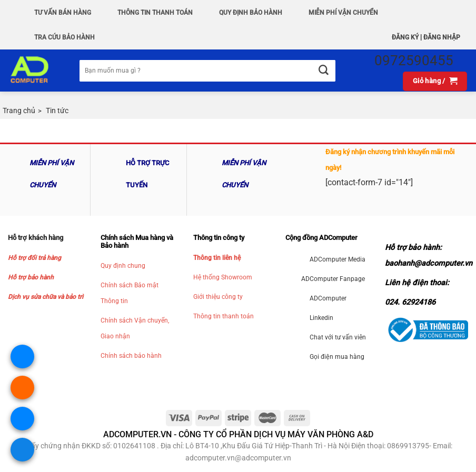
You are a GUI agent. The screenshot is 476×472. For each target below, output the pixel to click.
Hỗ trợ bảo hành (31, 277)
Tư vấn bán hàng (63, 13)
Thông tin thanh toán (224, 316)
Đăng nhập (442, 37)
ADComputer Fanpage (333, 279)
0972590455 (414, 61)
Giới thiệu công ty (218, 297)
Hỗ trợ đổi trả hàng (34, 258)
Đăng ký (405, 37)
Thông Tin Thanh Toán (155, 13)
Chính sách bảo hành (131, 356)
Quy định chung (123, 266)
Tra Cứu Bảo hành (65, 37)
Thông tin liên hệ (217, 258)
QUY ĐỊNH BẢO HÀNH (251, 13)
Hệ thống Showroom (223, 277)
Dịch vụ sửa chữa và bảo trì (46, 297)
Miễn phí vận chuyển (343, 13)
